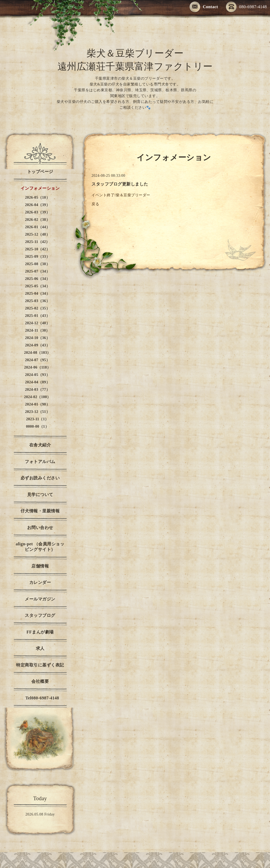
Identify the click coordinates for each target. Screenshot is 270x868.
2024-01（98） (37, 404)
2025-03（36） (37, 301)
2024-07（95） (37, 360)
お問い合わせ (40, 528)
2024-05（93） (37, 375)
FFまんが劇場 (40, 632)
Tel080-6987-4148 (40, 698)
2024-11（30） (37, 330)
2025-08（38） (37, 264)
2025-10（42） (37, 249)
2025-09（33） (37, 257)
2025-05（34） (37, 286)
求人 (40, 648)
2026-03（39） (37, 212)
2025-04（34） (37, 294)
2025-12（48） (37, 234)
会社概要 (40, 681)
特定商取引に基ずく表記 (40, 665)
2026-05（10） (37, 197)
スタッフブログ (40, 615)
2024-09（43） (37, 345)
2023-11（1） (37, 419)
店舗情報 (40, 566)
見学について (40, 495)
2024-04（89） (37, 382)
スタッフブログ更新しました (120, 184)
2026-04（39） (37, 205)
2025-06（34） (37, 279)
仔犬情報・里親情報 (40, 511)
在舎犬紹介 (40, 445)
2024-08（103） (37, 353)
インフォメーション (40, 188)
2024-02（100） (37, 397)
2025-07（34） (37, 271)
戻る (95, 204)
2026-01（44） (37, 227)
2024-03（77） (37, 390)
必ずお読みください (40, 478)
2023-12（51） (37, 412)
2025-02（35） (37, 308)
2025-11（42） (37, 242)
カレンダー (40, 582)
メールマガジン (40, 599)
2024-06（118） (38, 367)
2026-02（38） (37, 220)
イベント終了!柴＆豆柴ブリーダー (121, 195)
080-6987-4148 (246, 7)
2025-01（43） (37, 316)
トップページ (40, 172)
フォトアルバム (40, 462)
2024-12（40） (37, 323)
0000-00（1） (38, 426)
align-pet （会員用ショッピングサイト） (40, 547)
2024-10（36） (37, 338)
